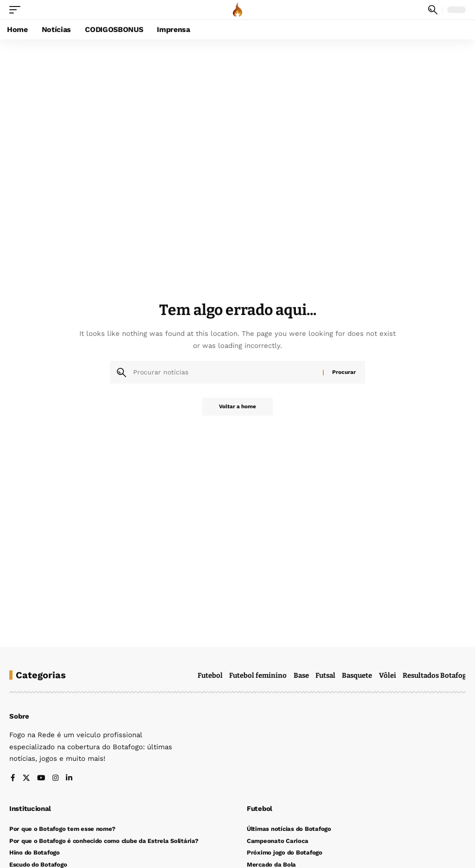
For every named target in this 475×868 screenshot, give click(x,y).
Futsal (325, 675)
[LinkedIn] (68, 779)
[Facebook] (13, 779)
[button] (17, 10)
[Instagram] (55, 779)
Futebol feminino (258, 675)
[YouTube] (41, 779)
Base (301, 675)
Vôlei (388, 675)
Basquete (357, 675)
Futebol (210, 675)
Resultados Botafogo (437, 675)
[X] (26, 779)
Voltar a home (237, 407)
